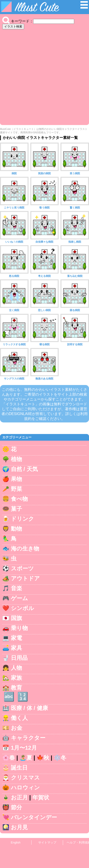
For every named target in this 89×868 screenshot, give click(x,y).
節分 (16, 807)
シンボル (22, 608)
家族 (16, 678)
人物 (16, 668)
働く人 (19, 718)
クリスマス (25, 778)
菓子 (16, 509)
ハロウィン (25, 787)
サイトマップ (47, 842)
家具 (16, 648)
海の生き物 (25, 549)
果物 (16, 479)
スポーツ (22, 568)
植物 (16, 459)
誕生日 (19, 768)
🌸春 (9, 758)
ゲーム (19, 598)
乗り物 (19, 628)
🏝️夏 (26, 758)
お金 (17, 728)
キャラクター (28, 738)
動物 (16, 529)
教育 (16, 688)
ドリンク (22, 519)
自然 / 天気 (24, 469)
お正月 (19, 797)
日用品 (19, 658)
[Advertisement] (44, 76)
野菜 (16, 489)
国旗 (16, 618)
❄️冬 (60, 758)
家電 (16, 638)
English (16, 842)
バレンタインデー (34, 817)
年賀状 (41, 797)
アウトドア (25, 578)
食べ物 (19, 499)
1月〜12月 (24, 748)
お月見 (19, 827)
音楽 (16, 588)
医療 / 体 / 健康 (29, 708)
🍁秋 (43, 758)
